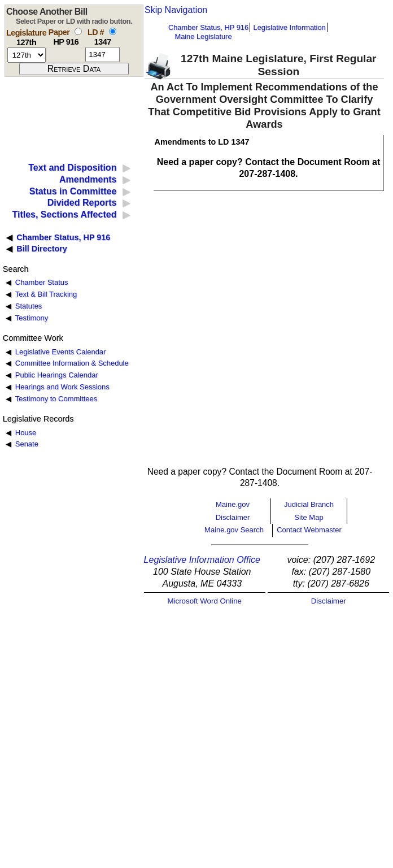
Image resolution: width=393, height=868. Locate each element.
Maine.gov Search (234, 530)
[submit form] (74, 69)
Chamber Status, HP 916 (208, 27)
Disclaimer (233, 517)
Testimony (32, 318)
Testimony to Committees (56, 399)
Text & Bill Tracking (46, 294)
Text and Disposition (72, 168)
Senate (27, 444)
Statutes (29, 306)
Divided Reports (82, 203)
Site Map (309, 517)
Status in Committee (73, 191)
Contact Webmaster (309, 530)
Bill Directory (42, 249)
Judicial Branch (309, 504)
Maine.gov (233, 504)
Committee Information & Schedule (72, 363)
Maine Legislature (203, 36)
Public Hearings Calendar (57, 375)
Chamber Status (42, 282)
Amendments (88, 179)
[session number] (27, 55)
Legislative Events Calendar (61, 352)
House (26, 433)
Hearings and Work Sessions (62, 387)
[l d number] (102, 55)
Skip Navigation (176, 10)
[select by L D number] (113, 31)
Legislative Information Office (202, 560)
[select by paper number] (78, 31)
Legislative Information (290, 27)
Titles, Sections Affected (64, 214)
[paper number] (66, 55)
